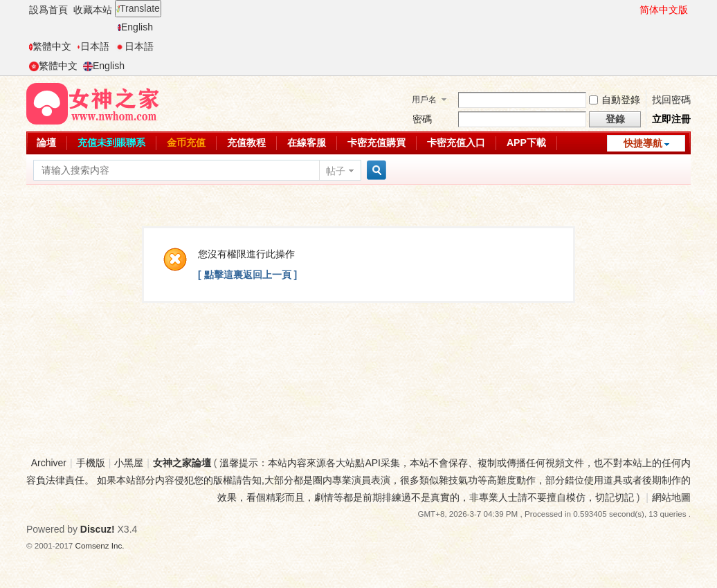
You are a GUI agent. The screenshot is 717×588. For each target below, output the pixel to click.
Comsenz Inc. (100, 545)
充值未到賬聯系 (111, 143)
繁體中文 (50, 46)
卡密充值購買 (376, 143)
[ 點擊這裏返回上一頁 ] (247, 275)
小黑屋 (129, 463)
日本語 (93, 46)
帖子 (336, 171)
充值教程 (246, 143)
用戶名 (424, 100)
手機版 (91, 463)
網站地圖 (671, 497)
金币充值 (186, 143)
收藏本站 (93, 10)
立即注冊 (671, 119)
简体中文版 (664, 10)
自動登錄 (615, 100)
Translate (138, 8)
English (135, 27)
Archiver (49, 463)
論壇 (46, 143)
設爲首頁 (48, 10)
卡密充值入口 (456, 143)
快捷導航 (643, 143)
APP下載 (526, 143)
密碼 (422, 119)
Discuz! (98, 529)
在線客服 (307, 143)
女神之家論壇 (182, 463)
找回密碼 (671, 100)
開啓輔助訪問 (633, 10)
